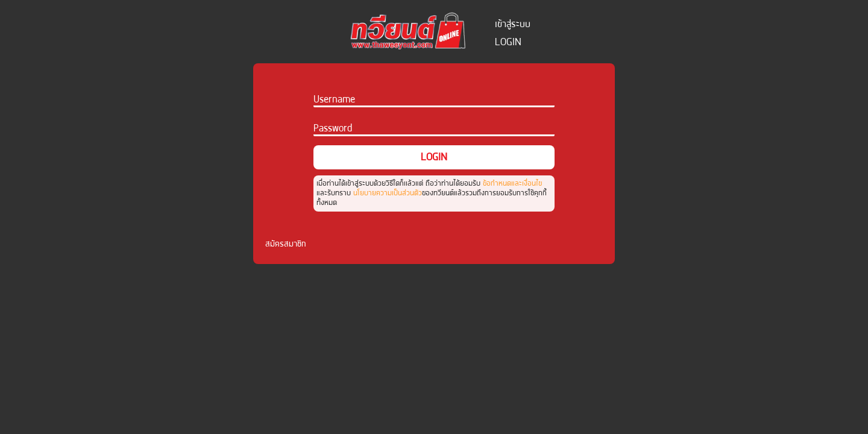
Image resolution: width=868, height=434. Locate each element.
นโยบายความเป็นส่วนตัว (388, 193)
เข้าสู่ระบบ (513, 24)
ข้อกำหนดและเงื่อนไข (512, 183)
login (508, 42)
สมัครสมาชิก (286, 244)
